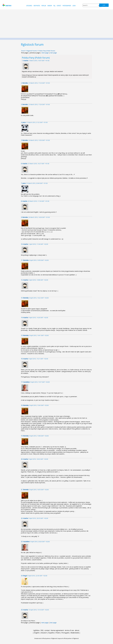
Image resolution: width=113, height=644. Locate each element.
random (50, 6)
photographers (67, 6)
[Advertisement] (56, 24)
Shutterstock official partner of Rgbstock (46, 638)
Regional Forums (32, 51)
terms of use (69, 630)
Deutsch (44, 633)
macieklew (26, 382)
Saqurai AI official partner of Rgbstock (68, 638)
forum (23, 51)
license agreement (57, 630)
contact (59, 6)
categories (29, 6)
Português (65, 633)
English (37, 633)
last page (54, 53)
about (77, 630)
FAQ (54, 6)
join (104, 5)
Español (51, 633)
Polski (58, 633)
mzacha (26, 61)
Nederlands (75, 633)
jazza (24, 122)
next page (45, 53)
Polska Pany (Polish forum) (47, 51)
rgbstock (7, 5)
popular (44, 6)
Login (74, 6)
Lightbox (36, 630)
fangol (25, 576)
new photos (37, 6)
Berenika (25, 83)
